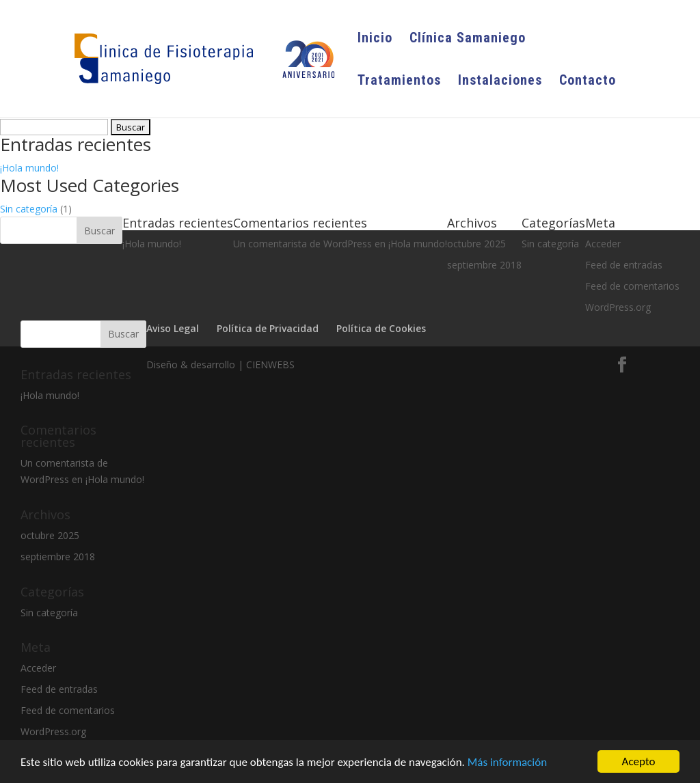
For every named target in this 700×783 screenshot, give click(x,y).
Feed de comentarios (632, 286)
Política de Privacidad (268, 328)
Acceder (38, 668)
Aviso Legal (173, 328)
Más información (507, 762)
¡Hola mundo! (29, 168)
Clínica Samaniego (468, 39)
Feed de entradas (59, 689)
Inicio (375, 39)
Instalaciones (500, 82)
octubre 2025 (50, 535)
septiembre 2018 (58, 557)
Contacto (588, 82)
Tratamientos (399, 82)
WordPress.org (53, 731)
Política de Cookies (381, 328)
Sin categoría (29, 209)
